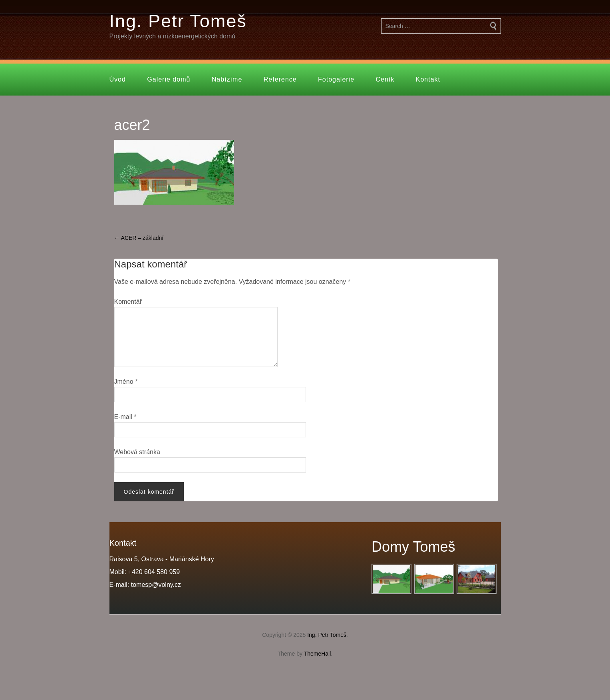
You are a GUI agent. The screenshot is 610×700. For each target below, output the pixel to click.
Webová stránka (137, 452)
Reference (280, 79)
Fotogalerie (336, 79)
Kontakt (428, 79)
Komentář (128, 302)
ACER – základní (139, 238)
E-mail (125, 417)
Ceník (385, 79)
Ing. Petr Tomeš (178, 21)
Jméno (126, 382)
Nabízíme (227, 79)
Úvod (118, 79)
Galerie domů (169, 79)
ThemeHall (318, 654)
